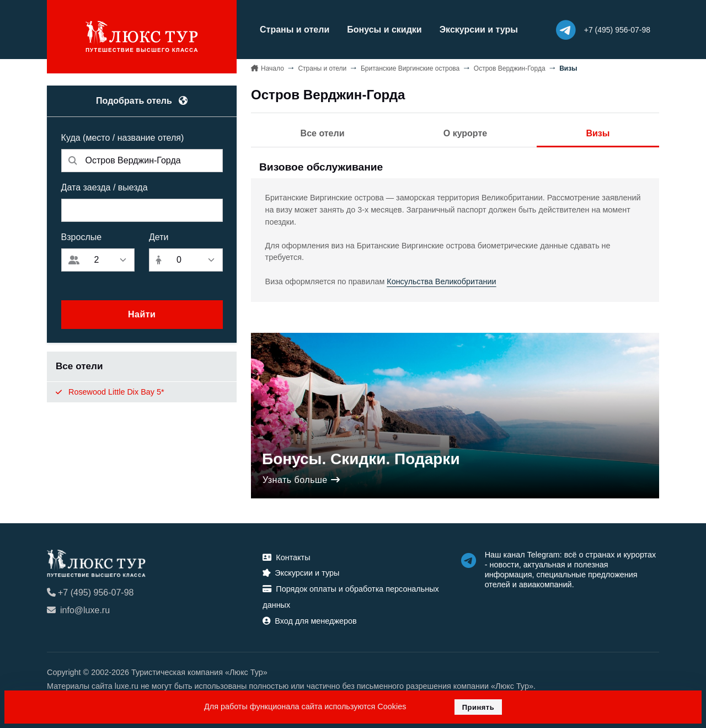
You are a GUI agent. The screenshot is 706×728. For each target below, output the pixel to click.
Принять (478, 707)
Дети (159, 237)
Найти (142, 314)
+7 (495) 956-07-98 (90, 593)
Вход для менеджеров (309, 621)
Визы (598, 133)
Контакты (286, 557)
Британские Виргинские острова (410, 68)
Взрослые (82, 237)
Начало (272, 68)
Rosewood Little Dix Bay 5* (110, 392)
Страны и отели (295, 30)
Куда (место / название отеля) (123, 138)
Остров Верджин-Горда (510, 68)
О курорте (465, 133)
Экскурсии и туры (479, 30)
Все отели (323, 133)
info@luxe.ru (78, 610)
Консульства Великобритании (441, 281)
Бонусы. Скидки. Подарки (361, 459)
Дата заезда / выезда (105, 187)
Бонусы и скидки (384, 30)
